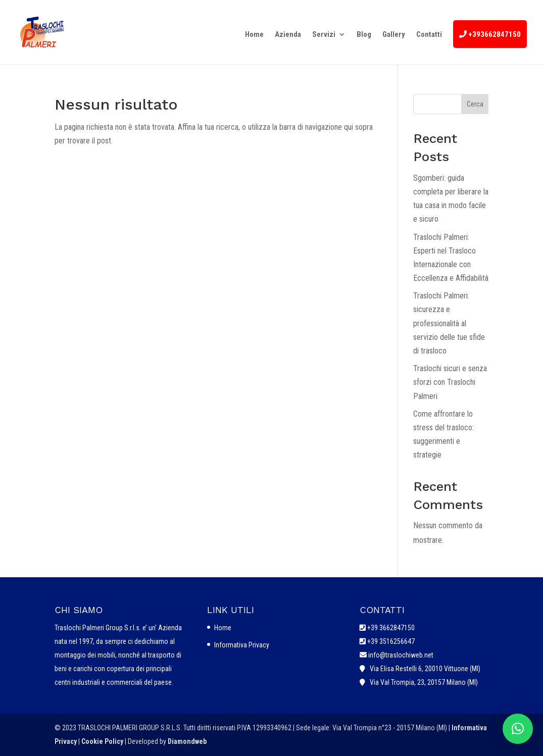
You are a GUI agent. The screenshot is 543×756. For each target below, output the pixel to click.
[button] (518, 729)
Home (223, 628)
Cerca (475, 104)
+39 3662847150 (391, 628)
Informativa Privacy (242, 645)
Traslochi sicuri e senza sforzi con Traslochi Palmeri (450, 382)
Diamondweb (187, 741)
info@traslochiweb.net (400, 655)
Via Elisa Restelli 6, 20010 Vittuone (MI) (424, 669)
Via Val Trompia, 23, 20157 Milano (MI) (422, 682)
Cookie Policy (103, 741)
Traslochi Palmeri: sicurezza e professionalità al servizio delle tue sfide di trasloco (449, 323)
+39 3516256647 (391, 641)
